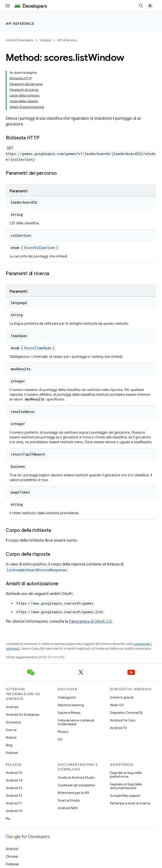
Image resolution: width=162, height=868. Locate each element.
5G (60, 739)
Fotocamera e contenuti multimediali (76, 722)
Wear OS (117, 705)
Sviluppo (45, 40)
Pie (8, 818)
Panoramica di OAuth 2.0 (90, 621)
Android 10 (14, 811)
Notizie (11, 737)
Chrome (12, 857)
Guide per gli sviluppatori (76, 785)
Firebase (12, 864)
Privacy (63, 732)
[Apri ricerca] (141, 6)
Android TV (118, 728)
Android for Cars (123, 720)
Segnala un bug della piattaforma (126, 775)
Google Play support (125, 796)
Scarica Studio (69, 800)
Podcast (12, 753)
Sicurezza (13, 722)
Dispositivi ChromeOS (126, 713)
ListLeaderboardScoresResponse (37, 570)
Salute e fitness (69, 713)
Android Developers (20, 40)
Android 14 (14, 780)
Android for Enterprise (22, 714)
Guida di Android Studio (76, 777)
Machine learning (71, 705)
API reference (20, 24)
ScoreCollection (40, 248)
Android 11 (14, 803)
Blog (9, 745)
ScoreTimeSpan (38, 348)
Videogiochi (67, 697)
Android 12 (14, 796)
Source (11, 730)
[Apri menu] (8, 6)
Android (12, 707)
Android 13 (14, 788)
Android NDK (68, 808)
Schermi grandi (122, 697)
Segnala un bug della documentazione (126, 786)
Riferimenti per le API (73, 793)
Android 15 (14, 773)
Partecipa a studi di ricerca (130, 803)
